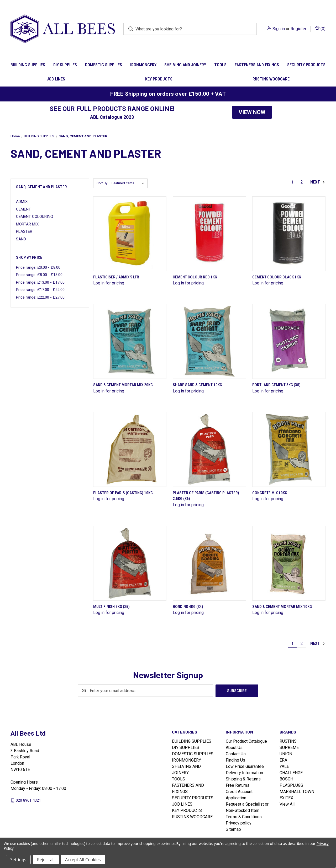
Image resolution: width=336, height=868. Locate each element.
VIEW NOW (252, 112)
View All (287, 804)
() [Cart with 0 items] (320, 28)
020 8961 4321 (28, 800)
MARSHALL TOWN (297, 791)
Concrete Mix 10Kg (270, 493)
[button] (252, 112)
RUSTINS (288, 741)
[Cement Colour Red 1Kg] (209, 234)
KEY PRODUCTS (159, 79)
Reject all (46, 860)
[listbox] (129, 183)
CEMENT (23, 209)
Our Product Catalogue (246, 741)
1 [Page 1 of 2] (293, 182)
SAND (21, 239)
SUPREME (289, 747)
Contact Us (236, 754)
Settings (18, 860)
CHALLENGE (291, 772)
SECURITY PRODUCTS (306, 65)
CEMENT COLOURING (35, 217)
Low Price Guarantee (245, 766)
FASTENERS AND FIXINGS (257, 65)
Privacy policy (239, 823)
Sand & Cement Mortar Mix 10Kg (282, 607)
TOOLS (220, 65)
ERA (283, 760)
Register (298, 29)
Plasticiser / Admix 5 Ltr (116, 277)
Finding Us (235, 760)
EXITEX (286, 798)
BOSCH (286, 779)
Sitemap (233, 829)
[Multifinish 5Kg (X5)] (130, 563)
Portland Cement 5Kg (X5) (276, 385)
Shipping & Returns (243, 779)
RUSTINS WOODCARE (271, 79)
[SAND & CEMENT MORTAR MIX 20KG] (130, 341)
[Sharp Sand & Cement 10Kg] (209, 341)
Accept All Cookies (83, 860)
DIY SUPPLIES (65, 65)
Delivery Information (244, 772)
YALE (284, 766)
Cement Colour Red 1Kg (195, 277)
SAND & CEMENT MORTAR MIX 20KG (123, 385)
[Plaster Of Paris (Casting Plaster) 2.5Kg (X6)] (209, 449)
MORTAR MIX (27, 224)
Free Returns (238, 785)
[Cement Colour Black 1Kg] (289, 234)
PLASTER (24, 231)
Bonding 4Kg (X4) (188, 607)
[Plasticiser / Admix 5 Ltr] (130, 234)
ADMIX (22, 202)
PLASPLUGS (291, 785)
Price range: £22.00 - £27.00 (40, 297)
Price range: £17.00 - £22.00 (40, 290)
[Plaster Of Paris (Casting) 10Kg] (130, 449)
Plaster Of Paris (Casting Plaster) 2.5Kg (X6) (206, 496)
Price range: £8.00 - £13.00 (39, 275)
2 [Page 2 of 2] (302, 182)
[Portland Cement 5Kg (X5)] (289, 341)
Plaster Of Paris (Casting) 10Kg (123, 493)
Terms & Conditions (244, 816)
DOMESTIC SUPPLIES (104, 65)
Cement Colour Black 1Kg (277, 277)
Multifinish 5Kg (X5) (111, 607)
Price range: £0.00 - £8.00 (38, 267)
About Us (234, 747)
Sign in (279, 29)
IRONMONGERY (143, 65)
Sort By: (102, 183)
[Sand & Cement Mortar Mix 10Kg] (289, 563)
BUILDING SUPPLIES (28, 65)
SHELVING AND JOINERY (185, 65)
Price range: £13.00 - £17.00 (40, 282)
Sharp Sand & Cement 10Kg (197, 385)
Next (318, 182)
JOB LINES (56, 79)
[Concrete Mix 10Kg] (289, 449)
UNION (286, 754)
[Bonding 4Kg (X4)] (209, 563)
